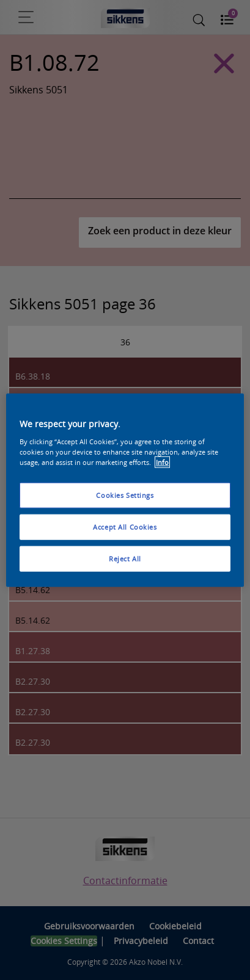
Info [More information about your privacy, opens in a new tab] (162, 462)
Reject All (125, 558)
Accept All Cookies (125, 526)
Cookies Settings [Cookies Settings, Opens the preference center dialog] (125, 495)
